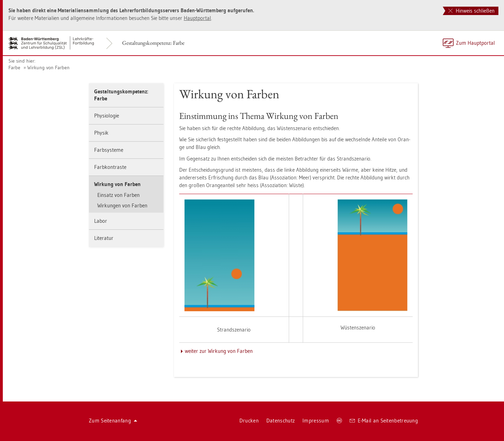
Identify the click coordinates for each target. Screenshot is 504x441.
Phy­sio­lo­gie (107, 116)
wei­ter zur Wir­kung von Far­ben (219, 351)
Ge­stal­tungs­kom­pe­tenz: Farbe (153, 43)
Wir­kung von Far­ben (48, 67)
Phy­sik (101, 133)
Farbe (14, 67)
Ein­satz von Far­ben (118, 195)
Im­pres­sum (316, 421)
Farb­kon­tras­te (110, 167)
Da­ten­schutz (281, 421)
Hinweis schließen (471, 11)
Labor (101, 221)
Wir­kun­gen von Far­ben (122, 205)
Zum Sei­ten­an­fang (113, 421)
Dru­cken (249, 421)
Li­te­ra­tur (104, 238)
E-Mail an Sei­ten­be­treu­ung (384, 421)
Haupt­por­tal (197, 18)
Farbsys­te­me (109, 150)
